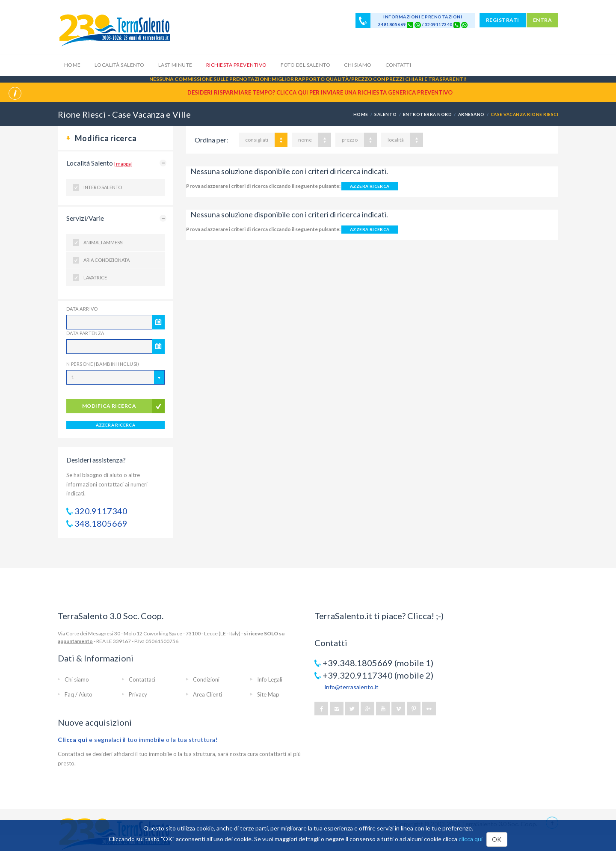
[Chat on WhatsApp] (418, 24)
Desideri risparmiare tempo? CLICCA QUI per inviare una (320, 92)
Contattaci (142, 679)
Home (73, 65)
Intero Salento (103, 187)
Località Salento (120, 65)
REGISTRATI (503, 20)
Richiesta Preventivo (237, 65)
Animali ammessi (104, 242)
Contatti (398, 65)
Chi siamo (358, 65)
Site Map (268, 694)
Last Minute (175, 65)
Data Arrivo (82, 309)
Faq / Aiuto (78, 694)
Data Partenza (85, 333)
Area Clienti (207, 694)
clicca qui (471, 839)
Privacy (138, 694)
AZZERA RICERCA (116, 425)
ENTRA (542, 20)
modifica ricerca (109, 406)
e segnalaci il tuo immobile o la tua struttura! (138, 740)
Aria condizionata (107, 260)
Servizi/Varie (85, 218)
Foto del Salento (306, 65)
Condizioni (206, 679)
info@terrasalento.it (352, 687)
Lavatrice (95, 277)
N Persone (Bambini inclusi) (103, 364)
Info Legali (270, 679)
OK (497, 839)
